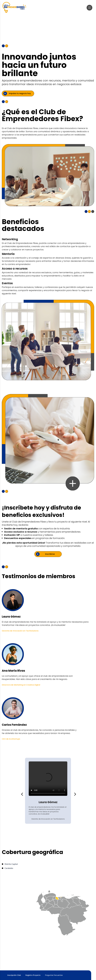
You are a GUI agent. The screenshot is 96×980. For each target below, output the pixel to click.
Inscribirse (50, 554)
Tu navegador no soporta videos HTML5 (48, 779)
